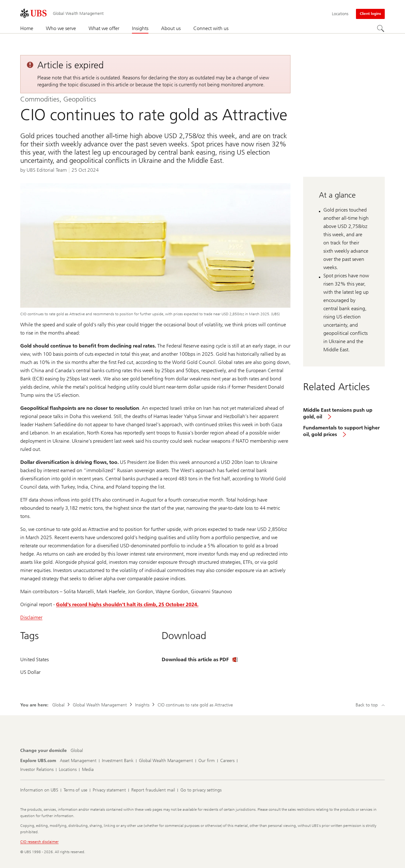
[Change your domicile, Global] (77, 751)
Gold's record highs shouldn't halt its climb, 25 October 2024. (127, 604)
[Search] (381, 29)
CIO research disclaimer (39, 842)
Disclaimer (31, 617)
